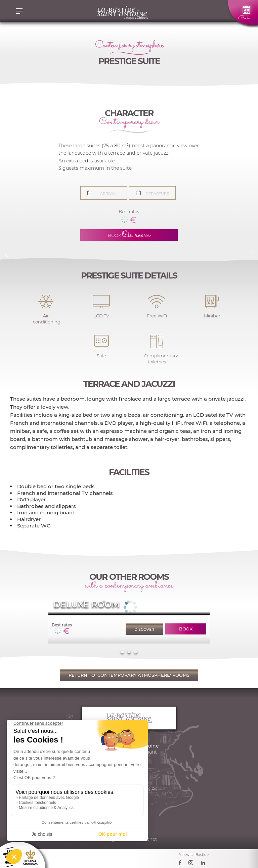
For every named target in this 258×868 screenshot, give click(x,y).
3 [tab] (136, 652)
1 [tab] (122, 652)
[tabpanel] (129, 622)
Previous (7, 254)
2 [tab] (129, 652)
